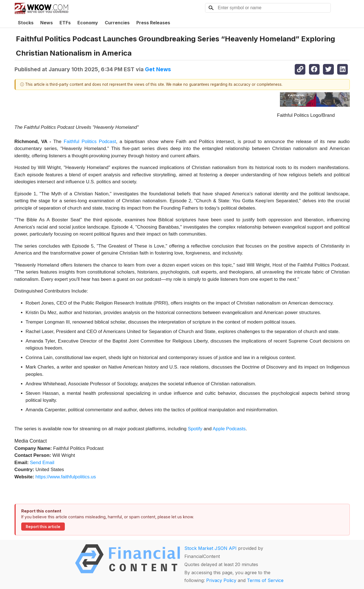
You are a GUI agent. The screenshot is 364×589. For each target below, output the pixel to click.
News (47, 23)
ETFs (65, 23)
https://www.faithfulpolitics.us (66, 477)
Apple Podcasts (229, 429)
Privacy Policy (221, 580)
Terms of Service (265, 580)
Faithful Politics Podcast (90, 142)
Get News (158, 69)
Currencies (117, 23)
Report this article (43, 527)
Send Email (42, 463)
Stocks (26, 23)
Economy (88, 23)
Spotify (195, 429)
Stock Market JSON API (210, 548)
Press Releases (153, 23)
